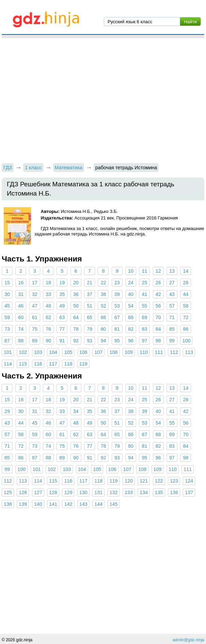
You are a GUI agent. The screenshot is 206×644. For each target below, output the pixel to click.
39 (117, 294)
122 (159, 481)
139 (23, 504)
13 (172, 271)
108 (114, 352)
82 (131, 329)
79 (90, 329)
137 (189, 492)
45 (7, 306)
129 (68, 492)
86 (186, 329)
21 (90, 283)
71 (172, 317)
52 (103, 306)
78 (76, 329)
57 (172, 306)
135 (159, 492)
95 (117, 341)
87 (7, 341)
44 (186, 294)
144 (98, 504)
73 (7, 329)
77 (62, 329)
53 (117, 306)
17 (35, 283)
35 (62, 294)
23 (117, 283)
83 (144, 329)
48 (48, 306)
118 (68, 364)
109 (129, 352)
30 (7, 294)
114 (8, 364)
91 (62, 341)
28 (186, 283)
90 (48, 341)
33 (48, 294)
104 (53, 352)
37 (90, 294)
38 (103, 294)
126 (23, 492)
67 (117, 317)
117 (53, 364)
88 (21, 341)
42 (158, 294)
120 (129, 481)
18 (48, 283)
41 (144, 294)
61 (35, 317)
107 (98, 352)
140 (38, 504)
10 (131, 271)
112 (174, 352)
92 (76, 341)
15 (7, 283)
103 (38, 352)
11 (144, 271)
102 (23, 352)
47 (35, 306)
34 (76, 411)
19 (62, 283)
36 (76, 294)
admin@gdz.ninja (188, 640)
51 (90, 306)
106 (83, 352)
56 (158, 306)
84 (158, 329)
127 (38, 492)
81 (117, 329)
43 (172, 294)
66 (103, 317)
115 (23, 364)
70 (158, 317)
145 (114, 504)
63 (62, 317)
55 (144, 306)
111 (159, 352)
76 (48, 329)
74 (21, 329)
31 (21, 294)
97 (144, 341)
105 (68, 352)
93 (90, 341)
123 (174, 481)
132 (114, 492)
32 (35, 294)
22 (103, 283)
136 (174, 492)
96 (131, 341)
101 (8, 352)
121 (144, 481)
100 (186, 341)
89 (35, 341)
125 (8, 492)
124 (189, 481)
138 (8, 504)
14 (186, 271)
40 (131, 294)
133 (129, 492)
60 (21, 317)
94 (103, 341)
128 (53, 492)
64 (76, 317)
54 (131, 306)
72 (186, 317)
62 (48, 317)
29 (7, 411)
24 (131, 283)
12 (158, 271)
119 (83, 364)
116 (38, 364)
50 (76, 306)
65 (90, 317)
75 (35, 329)
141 (53, 504)
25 (144, 283)
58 (186, 306)
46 (21, 306)
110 (144, 352)
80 (103, 329)
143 (83, 504)
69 (144, 317)
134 (144, 492)
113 (189, 352)
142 (68, 504)
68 (131, 317)
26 (158, 283)
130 (83, 492)
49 (62, 306)
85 (172, 329)
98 (158, 341)
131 (98, 492)
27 (172, 283)
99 (172, 341)
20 (76, 283)
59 (7, 317)
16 (21, 283)
